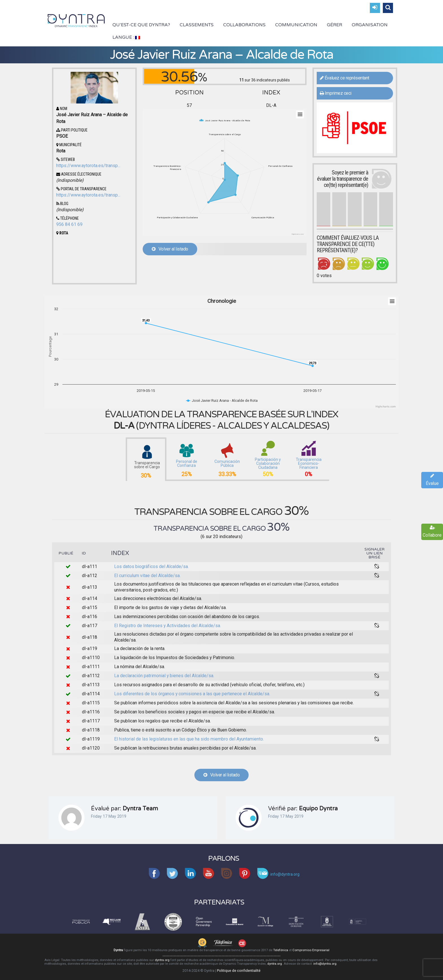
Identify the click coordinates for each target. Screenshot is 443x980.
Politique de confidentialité (239, 971)
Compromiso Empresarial (311, 950)
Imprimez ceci (336, 93)
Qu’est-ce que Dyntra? (141, 25)
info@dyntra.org (325, 964)
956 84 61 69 (69, 224)
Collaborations (244, 25)
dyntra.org (162, 960)
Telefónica (281, 950)
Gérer (335, 25)
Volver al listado (170, 249)
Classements (197, 25)
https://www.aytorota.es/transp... (88, 166)
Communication (296, 25)
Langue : (126, 37)
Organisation (370, 25)
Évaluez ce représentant (345, 78)
